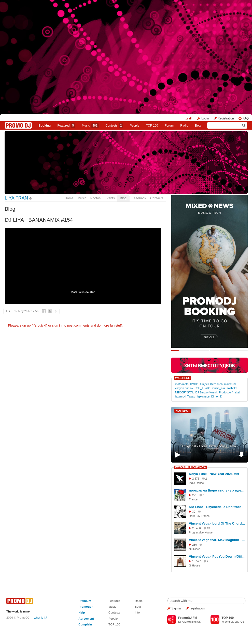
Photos (95, 198)
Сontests (114, 126)
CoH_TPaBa (203, 388)
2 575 (196, 479)
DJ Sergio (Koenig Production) (214, 392)
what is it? (40, 617)
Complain (85, 624)
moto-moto (182, 384)
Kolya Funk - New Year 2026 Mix (214, 474)
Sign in (176, 608)
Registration (226, 118)
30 (194, 512)
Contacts (157, 198)
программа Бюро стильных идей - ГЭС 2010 (217, 490)
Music (90, 126)
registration (197, 608)
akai (237, 392)
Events (110, 198)
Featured (66, 126)
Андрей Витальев (211, 384)
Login (205, 118)
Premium (85, 601)
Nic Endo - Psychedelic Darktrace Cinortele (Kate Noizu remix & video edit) (217, 507)
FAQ (246, 118)
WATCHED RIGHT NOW (191, 467)
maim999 (230, 384)
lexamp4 (180, 396)
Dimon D (217, 396)
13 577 (197, 561)
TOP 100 (152, 126)
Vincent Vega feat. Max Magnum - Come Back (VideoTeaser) (217, 540)
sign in (57, 325)
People (135, 126)
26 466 (197, 528)
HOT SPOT (183, 411)
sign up (25, 325)
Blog (123, 198)
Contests (114, 612)
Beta (198, 126)
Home (69, 198)
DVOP (194, 384)
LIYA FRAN (17, 198)
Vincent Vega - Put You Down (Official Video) (217, 556)
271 (194, 495)
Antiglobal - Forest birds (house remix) (209, 446)
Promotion (86, 607)
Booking (45, 126)
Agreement (86, 618)
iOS (199, 622)
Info (137, 612)
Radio (184, 126)
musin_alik (219, 388)
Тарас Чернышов (199, 396)
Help (82, 612)
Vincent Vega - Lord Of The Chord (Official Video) (217, 523)
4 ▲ (8, 311)
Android (186, 622)
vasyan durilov (184, 388)
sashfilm (232, 388)
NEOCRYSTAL (184, 392)
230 (194, 545)
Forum (169, 126)
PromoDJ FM (188, 618)
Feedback (139, 198)
